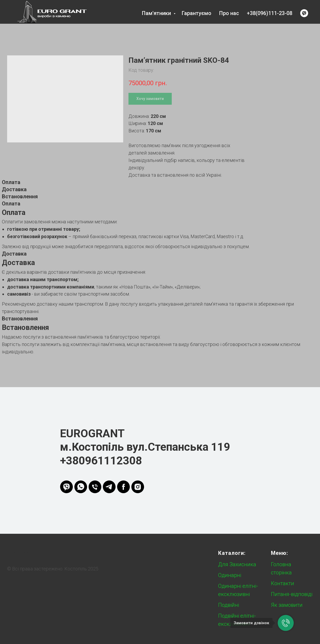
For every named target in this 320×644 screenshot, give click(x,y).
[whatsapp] (81, 487)
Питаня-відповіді (292, 594)
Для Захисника (237, 564)
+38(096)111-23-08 (270, 13)
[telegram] (109, 487)
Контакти (283, 583)
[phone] (95, 487)
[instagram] (138, 487)
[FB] (123, 487)
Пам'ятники (157, 13)
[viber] (304, 13)
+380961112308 (101, 461)
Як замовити (287, 605)
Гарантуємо (197, 13)
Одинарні (230, 575)
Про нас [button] (229, 13)
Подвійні (229, 605)
